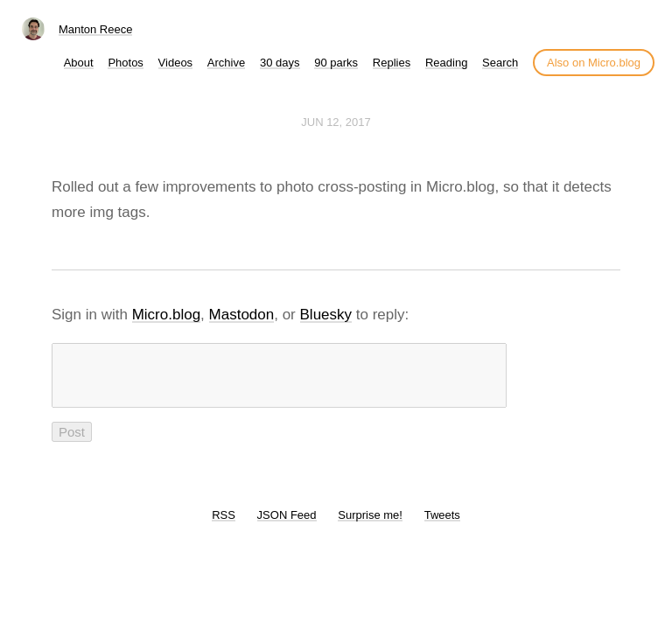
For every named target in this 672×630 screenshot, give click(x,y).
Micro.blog (166, 315)
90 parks (336, 63)
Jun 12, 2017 (336, 122)
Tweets (442, 525)
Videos (176, 63)
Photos (125, 63)
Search (500, 63)
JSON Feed (287, 525)
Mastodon (242, 315)
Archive (226, 63)
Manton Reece (96, 29)
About (79, 63)
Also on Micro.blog (594, 63)
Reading (446, 63)
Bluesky (326, 315)
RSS (224, 525)
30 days (280, 63)
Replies (392, 63)
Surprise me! (370, 525)
